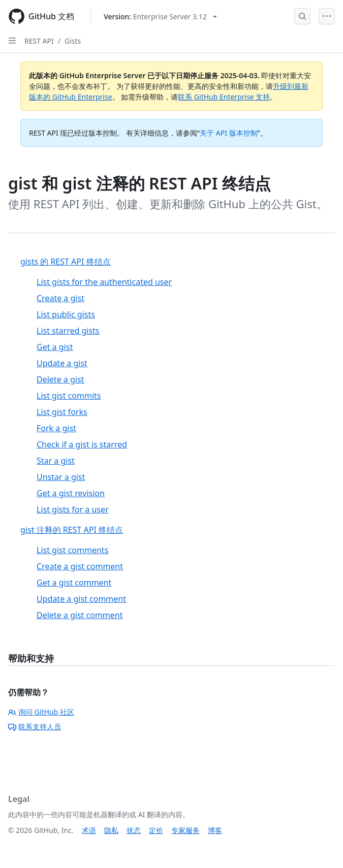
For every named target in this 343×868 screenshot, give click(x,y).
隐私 (111, 830)
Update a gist (62, 363)
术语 (89, 830)
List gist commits (69, 396)
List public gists (66, 314)
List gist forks (62, 412)
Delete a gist (60, 379)
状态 (134, 830)
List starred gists (68, 331)
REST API (39, 41)
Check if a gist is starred (82, 444)
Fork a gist (56, 428)
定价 (156, 830)
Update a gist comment (81, 599)
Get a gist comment (74, 583)
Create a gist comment (80, 566)
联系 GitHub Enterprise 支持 (224, 97)
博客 (215, 830)
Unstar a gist (61, 477)
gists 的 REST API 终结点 (66, 262)
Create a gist (60, 298)
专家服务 (185, 830)
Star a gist (56, 461)
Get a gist (55, 347)
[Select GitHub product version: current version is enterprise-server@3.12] (160, 17)
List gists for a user (73, 509)
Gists (73, 41)
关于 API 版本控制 (228, 133)
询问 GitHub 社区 (41, 712)
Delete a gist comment (80, 615)
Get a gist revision (71, 493)
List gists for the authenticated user (104, 282)
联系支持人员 (35, 727)
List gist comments (72, 550)
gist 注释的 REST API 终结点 (72, 530)
